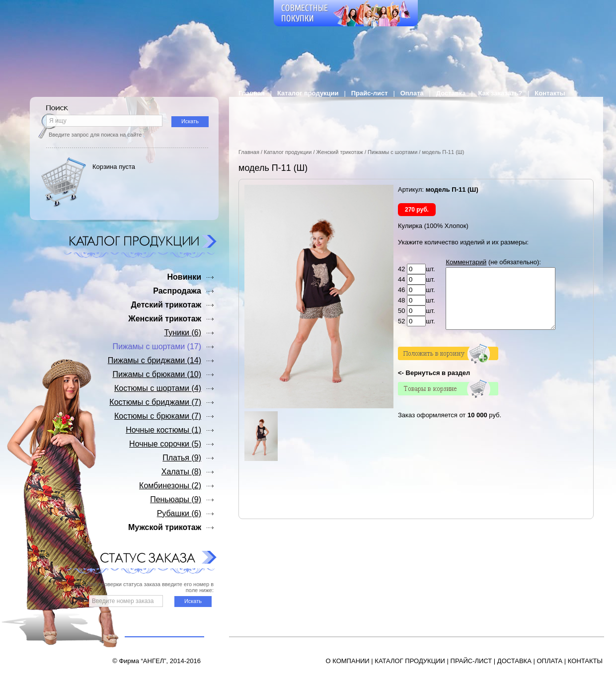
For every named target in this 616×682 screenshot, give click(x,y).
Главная (252, 93)
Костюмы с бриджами (155, 402)
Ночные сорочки (165, 444)
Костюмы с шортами (158, 388)
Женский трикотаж (340, 152)
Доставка (451, 93)
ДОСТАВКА (514, 661)
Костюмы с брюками (158, 416)
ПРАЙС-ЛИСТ (471, 661)
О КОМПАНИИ (348, 661)
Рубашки (179, 513)
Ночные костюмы (163, 430)
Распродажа (177, 291)
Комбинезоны (170, 486)
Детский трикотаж (166, 305)
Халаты (181, 472)
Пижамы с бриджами (154, 360)
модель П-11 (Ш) (443, 152)
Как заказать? (500, 93)
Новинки (184, 277)
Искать (190, 121)
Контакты (550, 93)
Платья (182, 458)
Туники (183, 333)
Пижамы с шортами (392, 152)
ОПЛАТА (549, 661)
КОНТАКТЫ (585, 661)
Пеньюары (176, 499)
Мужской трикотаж (165, 527)
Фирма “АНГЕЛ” (142, 661)
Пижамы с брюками (157, 374)
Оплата (412, 93)
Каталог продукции (308, 93)
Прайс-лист (370, 93)
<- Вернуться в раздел (434, 385)
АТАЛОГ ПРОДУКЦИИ (412, 661)
